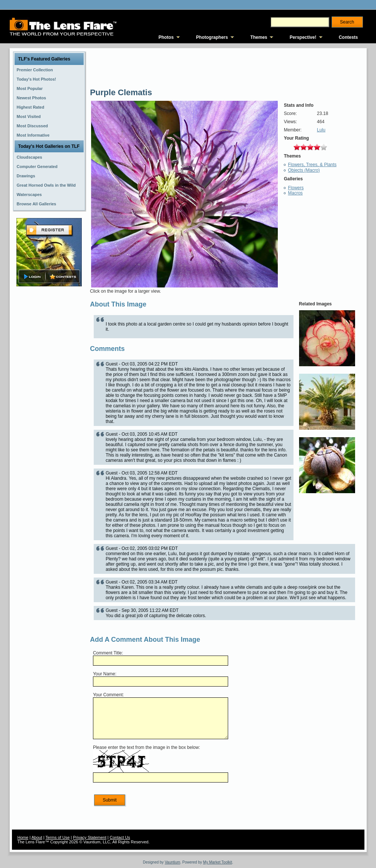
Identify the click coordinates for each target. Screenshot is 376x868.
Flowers (296, 188)
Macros (295, 193)
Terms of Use (58, 837)
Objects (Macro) (304, 170)
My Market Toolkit (218, 862)
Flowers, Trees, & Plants (312, 165)
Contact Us (120, 837)
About (37, 837)
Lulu (321, 130)
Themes (259, 37)
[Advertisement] (49, 406)
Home (23, 837)
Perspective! (303, 37)
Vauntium (173, 862)
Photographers (212, 37)
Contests (348, 37)
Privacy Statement (90, 837)
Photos (166, 37)
